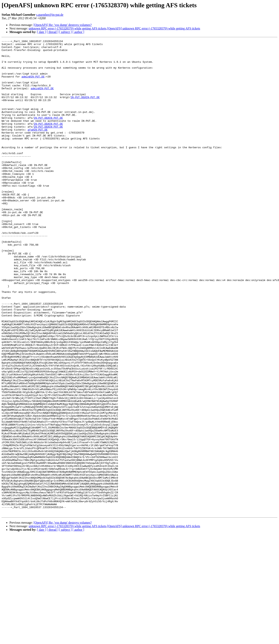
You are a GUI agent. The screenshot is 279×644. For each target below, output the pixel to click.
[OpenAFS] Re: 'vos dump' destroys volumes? (63, 25)
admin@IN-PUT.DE (33, 84)
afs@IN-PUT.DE (38, 148)
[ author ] (78, 32)
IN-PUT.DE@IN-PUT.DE (85, 109)
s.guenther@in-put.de (50, 15)
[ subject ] (65, 32)
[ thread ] (53, 32)
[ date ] (42, 32)
